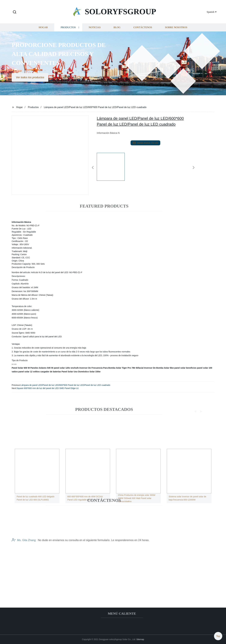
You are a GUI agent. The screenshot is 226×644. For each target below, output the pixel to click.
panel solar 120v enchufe (66, 368)
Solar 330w (95, 372)
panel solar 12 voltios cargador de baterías (40, 372)
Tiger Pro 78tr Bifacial (133, 368)
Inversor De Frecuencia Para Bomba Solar (100, 368)
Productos (68, 30)
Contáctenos (143, 30)
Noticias (95, 30)
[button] (15, 12)
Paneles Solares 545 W (42, 368)
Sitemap (140, 639)
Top (218, 635)
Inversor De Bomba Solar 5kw (159, 368)
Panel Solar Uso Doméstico (75, 372)
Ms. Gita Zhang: (24, 545)
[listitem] (113, 166)
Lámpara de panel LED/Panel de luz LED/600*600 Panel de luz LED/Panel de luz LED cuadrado (65, 385)
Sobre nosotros (176, 30)
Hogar (43, 30)
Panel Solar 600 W (21, 368)
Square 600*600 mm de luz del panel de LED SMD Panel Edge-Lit (48, 388)
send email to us (145, 143)
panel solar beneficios (185, 368)
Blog (117, 30)
